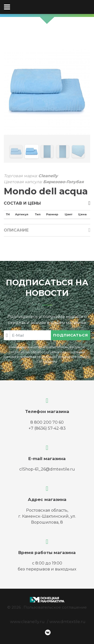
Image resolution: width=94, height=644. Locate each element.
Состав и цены (22, 203)
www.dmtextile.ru (67, 622)
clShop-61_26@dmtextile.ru (47, 469)
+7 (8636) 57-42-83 (47, 428)
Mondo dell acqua (46, 191)
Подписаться (71, 335)
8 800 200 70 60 (47, 422)
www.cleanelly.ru (27, 622)
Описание (16, 230)
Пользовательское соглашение (55, 607)
